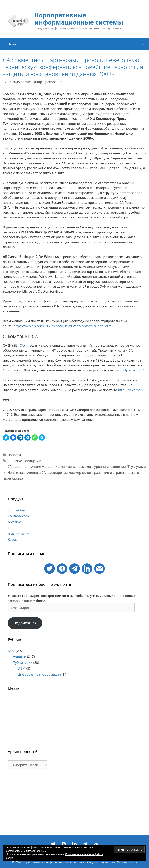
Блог (11, 651)
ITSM (22, 668)
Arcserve (14, 522)
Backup (29, 461)
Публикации (23, 663)
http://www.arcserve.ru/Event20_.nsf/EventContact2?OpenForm (62, 326)
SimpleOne (16, 510)
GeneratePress (127, 862)
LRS (11, 528)
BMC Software (19, 534)
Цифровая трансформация (39, 674)
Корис (13, 539)
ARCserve (15, 461)
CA (22, 345)
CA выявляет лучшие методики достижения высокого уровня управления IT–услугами (77, 467)
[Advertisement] (74, 804)
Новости (14, 455)
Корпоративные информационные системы (79, 19)
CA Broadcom (18, 516)
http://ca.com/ (133, 370)
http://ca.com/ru (131, 390)
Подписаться (25, 623)
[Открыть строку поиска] (143, 44)
